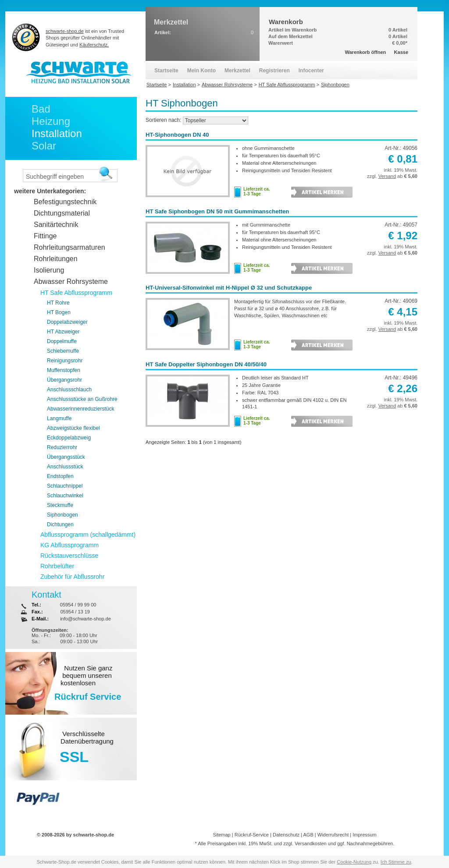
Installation (57, 133)
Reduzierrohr (62, 447)
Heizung (51, 121)
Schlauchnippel (65, 486)
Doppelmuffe (62, 341)
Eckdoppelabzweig (69, 438)
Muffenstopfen (64, 370)
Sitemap (221, 835)
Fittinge (45, 236)
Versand (387, 176)
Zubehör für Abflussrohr (72, 577)
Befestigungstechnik (65, 202)
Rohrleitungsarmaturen (69, 247)
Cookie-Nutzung (354, 862)
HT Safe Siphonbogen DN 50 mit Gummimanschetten (217, 211)
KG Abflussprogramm (69, 545)
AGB (308, 835)
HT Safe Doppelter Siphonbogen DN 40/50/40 (206, 364)
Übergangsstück (66, 457)
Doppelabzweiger (67, 322)
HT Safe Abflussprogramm (76, 293)
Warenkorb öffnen (366, 52)
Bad (41, 109)
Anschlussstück (65, 467)
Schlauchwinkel (65, 496)
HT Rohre (58, 303)
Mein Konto (201, 71)
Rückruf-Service (252, 835)
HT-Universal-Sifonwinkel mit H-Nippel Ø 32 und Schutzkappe (229, 288)
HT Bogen (59, 312)
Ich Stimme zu (396, 862)
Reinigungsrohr (65, 361)
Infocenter (311, 71)
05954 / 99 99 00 (78, 605)
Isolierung (49, 270)
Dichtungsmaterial (62, 213)
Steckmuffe (60, 505)
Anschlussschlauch (69, 390)
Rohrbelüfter (57, 566)
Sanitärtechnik (56, 225)
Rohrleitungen (56, 259)
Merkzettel (237, 71)
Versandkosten (311, 843)
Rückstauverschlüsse (69, 556)
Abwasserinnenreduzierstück (80, 409)
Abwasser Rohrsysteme (71, 282)
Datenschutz (286, 835)
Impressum (364, 835)
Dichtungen (60, 524)
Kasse (401, 52)
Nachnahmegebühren (370, 843)
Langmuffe (59, 418)
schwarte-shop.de (65, 31)
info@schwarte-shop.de (86, 619)
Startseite (166, 71)
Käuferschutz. (94, 45)
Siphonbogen (62, 515)
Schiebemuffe (63, 351)
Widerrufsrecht (333, 835)
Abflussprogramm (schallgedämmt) (88, 535)
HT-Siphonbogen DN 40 (177, 135)
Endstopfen (60, 476)
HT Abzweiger (63, 332)
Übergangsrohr (64, 380)
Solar (44, 146)
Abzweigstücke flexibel (73, 428)
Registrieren (274, 71)
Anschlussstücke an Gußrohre (82, 399)
